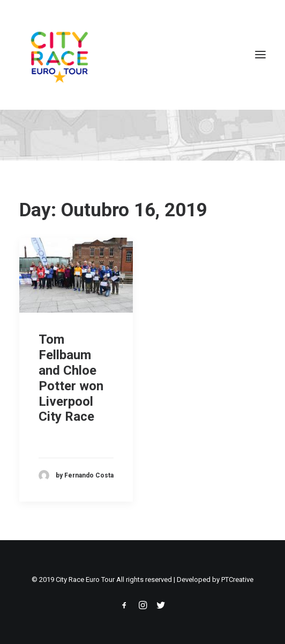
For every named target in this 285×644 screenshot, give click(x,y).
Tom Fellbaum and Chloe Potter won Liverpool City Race (71, 378)
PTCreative (237, 579)
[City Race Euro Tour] (59, 55)
